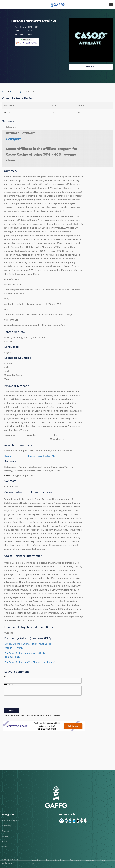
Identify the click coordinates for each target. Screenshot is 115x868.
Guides (5, 831)
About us (37, 860)
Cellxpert (13, 139)
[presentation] (26, 702)
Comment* (9, 684)
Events (5, 841)
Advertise (90, 860)
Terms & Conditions (55, 860)
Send (12, 710)
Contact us (75, 860)
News (5, 847)
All (53, 456)
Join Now (91, 67)
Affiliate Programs (17, 92)
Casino (8, 456)
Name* (7, 676)
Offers (5, 836)
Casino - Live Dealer (39, 456)
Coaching (7, 826)
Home (5, 92)
